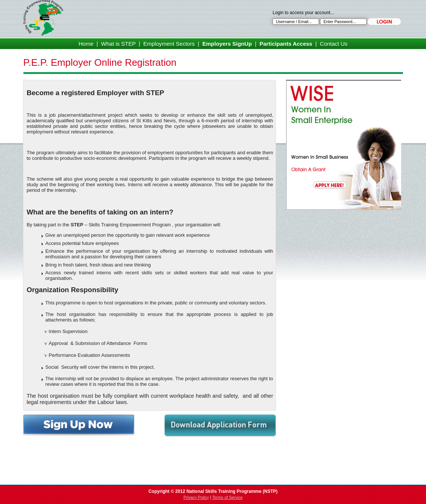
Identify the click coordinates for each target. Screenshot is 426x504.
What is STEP (118, 44)
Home (86, 44)
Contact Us (334, 44)
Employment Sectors (169, 44)
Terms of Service (227, 497)
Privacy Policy (196, 497)
